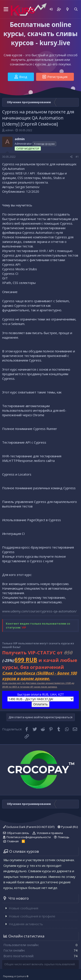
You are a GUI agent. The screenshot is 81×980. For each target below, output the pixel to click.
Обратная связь (18, 833)
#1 (77, 157)
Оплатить (40, 704)
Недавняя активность (26, 924)
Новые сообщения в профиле (32, 916)
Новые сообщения (24, 908)
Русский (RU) (68, 827)
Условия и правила (50, 833)
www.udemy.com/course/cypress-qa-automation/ (39, 611)
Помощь (64, 837)
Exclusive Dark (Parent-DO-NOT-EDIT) (29, 827)
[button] (5, 9)
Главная (13, 841)
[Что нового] (67, 9)
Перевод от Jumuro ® (16, 976)
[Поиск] (76, 9)
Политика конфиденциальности (29, 837)
